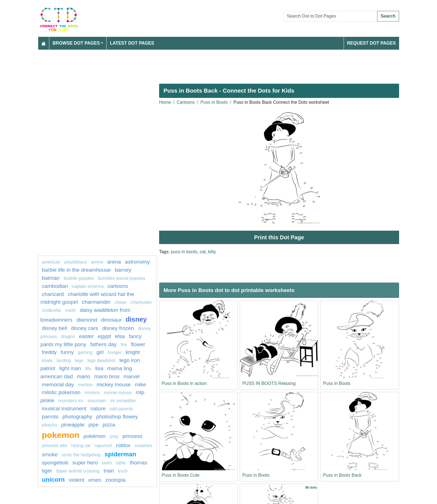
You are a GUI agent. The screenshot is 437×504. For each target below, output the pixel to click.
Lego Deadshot (101, 360)
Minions (92, 393)
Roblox (123, 445)
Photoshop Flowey (117, 417)
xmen (95, 480)
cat (203, 252)
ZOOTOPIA (116, 480)
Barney (123, 270)
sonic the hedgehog (81, 455)
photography (77, 417)
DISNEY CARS (85, 328)
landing (64, 360)
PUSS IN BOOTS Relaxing (269, 383)
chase (121, 302)
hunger (115, 352)
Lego (79, 360)
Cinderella (51, 310)
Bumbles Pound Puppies (122, 278)
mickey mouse (114, 384)
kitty (212, 252)
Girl (100, 352)
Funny (67, 352)
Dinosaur (111, 320)
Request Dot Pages (371, 43)
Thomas (139, 463)
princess (132, 436)
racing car (81, 446)
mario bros (107, 376)
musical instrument (64, 408)
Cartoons (186, 102)
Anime (97, 262)
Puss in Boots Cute (181, 475)
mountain (97, 401)
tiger (47, 471)
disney (136, 319)
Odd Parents (121, 409)
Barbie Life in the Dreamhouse (76, 270)
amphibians (76, 262)
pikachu (49, 425)
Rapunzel (103, 446)
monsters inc (71, 401)
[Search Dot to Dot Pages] (330, 16)
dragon (68, 337)
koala (47, 360)
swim (107, 463)
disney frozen (118, 328)
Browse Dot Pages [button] (76, 43)
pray (114, 436)
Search (388, 16)
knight (133, 352)
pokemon (61, 435)
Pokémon (95, 436)
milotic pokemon (61, 392)
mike (141, 384)
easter (86, 336)
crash (70, 310)
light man (70, 368)
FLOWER (138, 344)
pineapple (73, 425)
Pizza (109, 425)
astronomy (137, 262)
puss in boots (184, 252)
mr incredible (123, 401)
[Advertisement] (205, 64)
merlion (85, 385)
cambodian (55, 286)
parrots (50, 417)
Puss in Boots (214, 102)
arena (114, 262)
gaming (85, 352)
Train (109, 471)
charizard (53, 294)
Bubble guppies (79, 278)
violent (77, 480)
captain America (88, 286)
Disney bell (54, 328)
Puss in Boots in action (184, 383)
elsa (120, 336)
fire (124, 345)
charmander (96, 302)
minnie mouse (118, 393)
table (121, 463)
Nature (98, 408)
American (51, 262)
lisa (99, 368)
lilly (88, 369)
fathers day (104, 344)
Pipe (93, 425)
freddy (49, 352)
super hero (85, 463)
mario (84, 376)
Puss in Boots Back (342, 475)
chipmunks (141, 302)
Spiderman (120, 454)
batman (51, 278)
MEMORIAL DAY (58, 384)
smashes (143, 446)
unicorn (53, 480)
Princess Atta (54, 446)
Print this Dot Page (279, 237)
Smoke (50, 454)
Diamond (87, 320)
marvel (132, 376)
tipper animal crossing (78, 471)
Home (165, 102)
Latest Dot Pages (132, 43)
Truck (123, 471)
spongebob (55, 463)
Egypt (104, 336)
